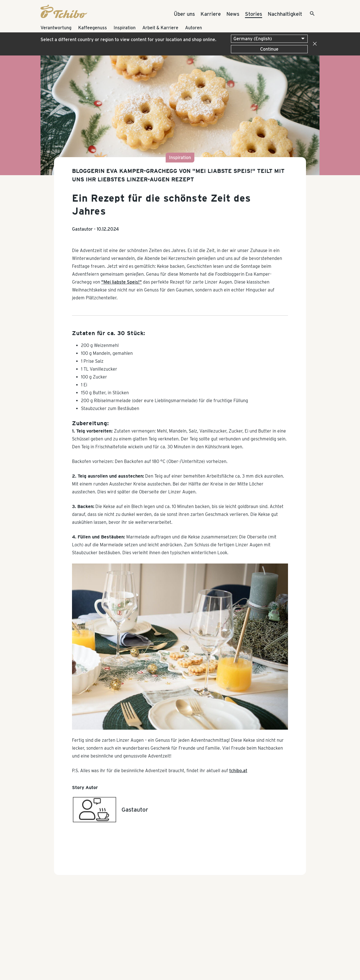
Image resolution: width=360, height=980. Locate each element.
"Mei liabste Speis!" (121, 282)
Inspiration (125, 28)
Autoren (193, 28)
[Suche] (307, 14)
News (233, 14)
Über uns (184, 14)
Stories (254, 14)
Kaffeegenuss (93, 28)
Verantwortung (56, 28)
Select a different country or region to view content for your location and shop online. (128, 40)
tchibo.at (238, 771)
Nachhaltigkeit (285, 14)
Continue (269, 49)
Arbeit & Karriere (160, 28)
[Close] (314, 44)
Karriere (211, 14)
